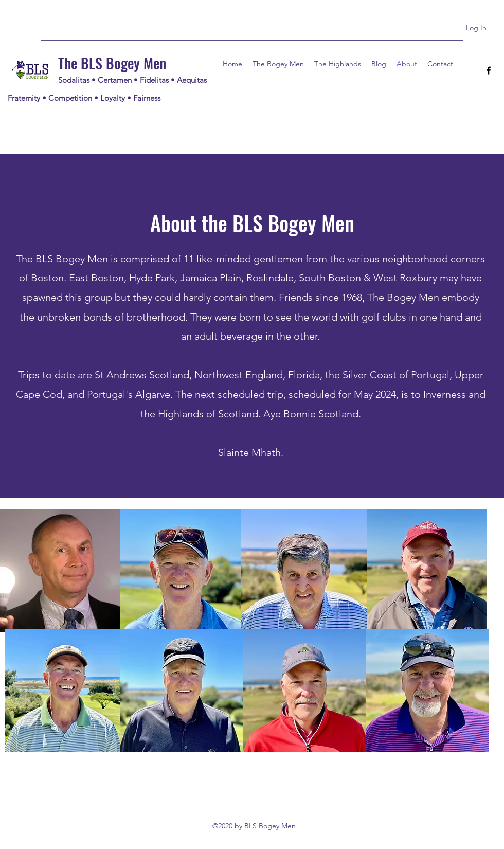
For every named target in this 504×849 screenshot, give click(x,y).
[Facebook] (489, 70)
